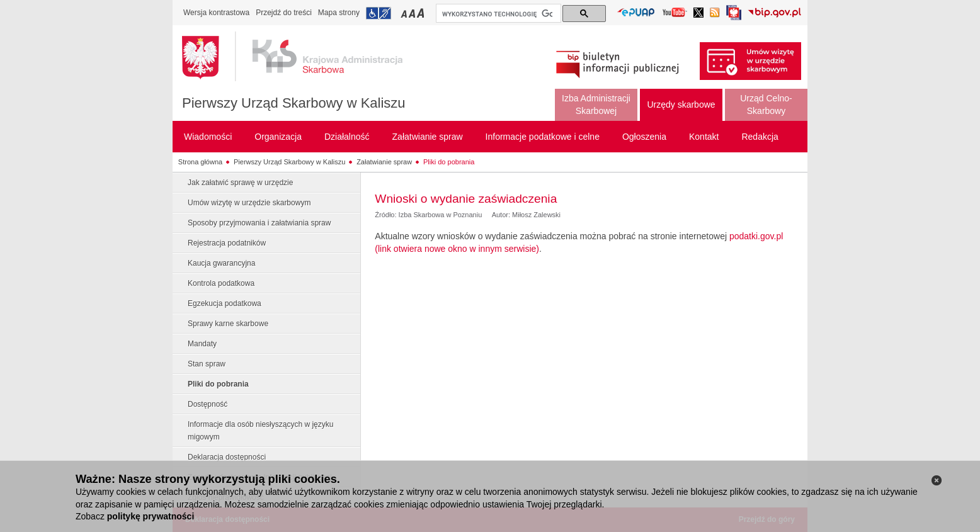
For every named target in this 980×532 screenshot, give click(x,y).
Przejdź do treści (284, 13)
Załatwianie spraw (384, 162)
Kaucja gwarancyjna (221, 263)
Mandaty (202, 344)
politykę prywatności (151, 516)
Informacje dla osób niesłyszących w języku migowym (260, 431)
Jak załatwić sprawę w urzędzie (240, 183)
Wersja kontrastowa (216, 13)
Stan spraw (207, 364)
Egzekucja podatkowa (225, 303)
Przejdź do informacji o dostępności (379, 13)
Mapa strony (339, 13)
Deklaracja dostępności (227, 457)
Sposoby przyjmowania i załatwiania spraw (259, 223)
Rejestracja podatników (227, 243)
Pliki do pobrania (449, 162)
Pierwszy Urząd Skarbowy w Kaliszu (294, 103)
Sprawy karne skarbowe (228, 324)
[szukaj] (497, 14)
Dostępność (208, 404)
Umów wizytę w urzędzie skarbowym (249, 203)
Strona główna (200, 162)
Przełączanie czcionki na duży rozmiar (422, 13)
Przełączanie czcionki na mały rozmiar (405, 13)
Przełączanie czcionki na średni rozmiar (413, 13)
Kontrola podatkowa (221, 283)
